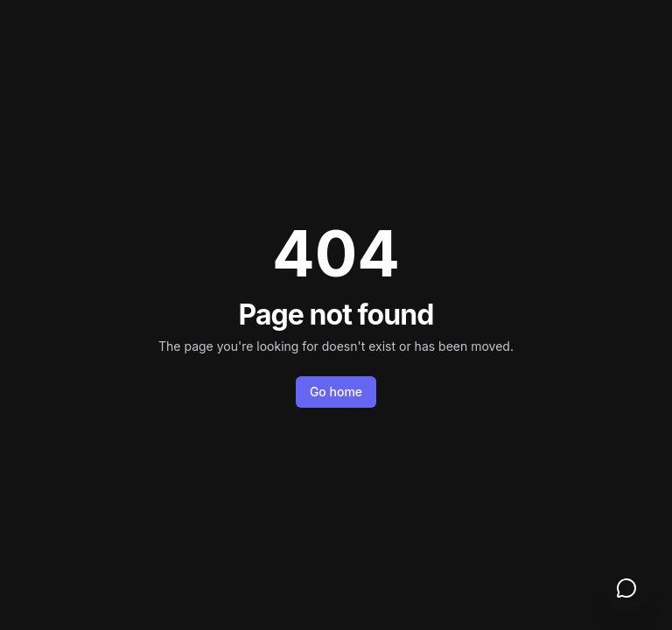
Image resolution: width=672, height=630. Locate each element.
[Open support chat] (626, 588)
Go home (336, 392)
